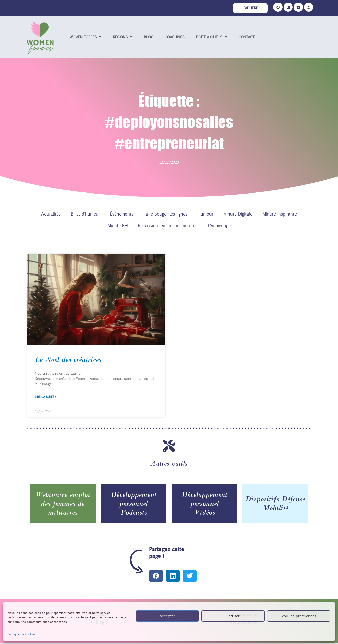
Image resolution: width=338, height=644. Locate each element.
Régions (123, 37)
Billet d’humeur (85, 214)
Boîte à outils (212, 37)
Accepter (167, 616)
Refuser (233, 616)
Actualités (51, 214)
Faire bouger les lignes (165, 214)
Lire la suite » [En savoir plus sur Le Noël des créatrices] (46, 397)
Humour (205, 214)
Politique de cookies (22, 634)
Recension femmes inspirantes (168, 226)
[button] (156, 576)
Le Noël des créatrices (68, 360)
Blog (149, 37)
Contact (247, 37)
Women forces (86, 37)
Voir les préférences (299, 616)
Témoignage (219, 226)
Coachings (175, 37)
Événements (122, 214)
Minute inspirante (280, 214)
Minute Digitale (238, 214)
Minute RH (118, 226)
